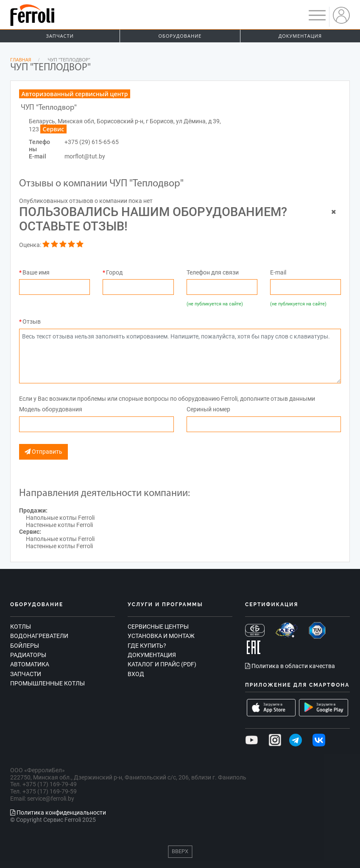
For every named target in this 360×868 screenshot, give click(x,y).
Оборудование (180, 36)
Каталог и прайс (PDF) (162, 664)
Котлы (21, 627)
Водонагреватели (39, 636)
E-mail (278, 272)
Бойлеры (25, 646)
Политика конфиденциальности (58, 813)
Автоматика (30, 664)
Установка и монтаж (161, 636)
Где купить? (147, 646)
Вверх (180, 851)
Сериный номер (208, 409)
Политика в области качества (290, 666)
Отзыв (32, 322)
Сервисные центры (158, 627)
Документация (300, 36)
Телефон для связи (213, 272)
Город (114, 272)
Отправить (43, 452)
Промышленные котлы (47, 683)
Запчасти (60, 36)
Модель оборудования (51, 409)
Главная (21, 60)
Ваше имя (36, 272)
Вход (136, 674)
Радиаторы (28, 655)
